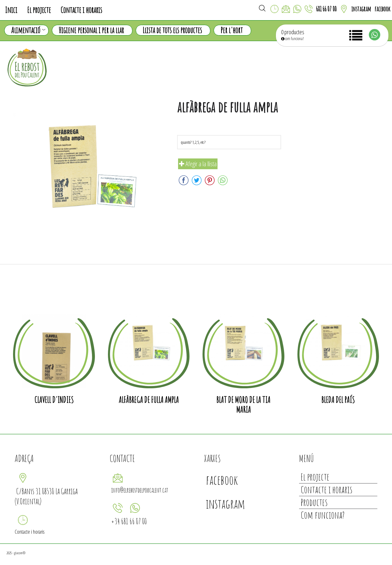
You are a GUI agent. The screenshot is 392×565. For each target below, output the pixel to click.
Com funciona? (323, 515)
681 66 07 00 (326, 9)
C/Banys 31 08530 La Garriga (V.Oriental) (46, 496)
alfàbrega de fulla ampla (149, 400)
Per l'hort (232, 30)
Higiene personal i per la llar (91, 30)
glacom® (20, 553)
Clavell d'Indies (54, 400)
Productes (314, 502)
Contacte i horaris (81, 10)
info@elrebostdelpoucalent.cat (140, 490)
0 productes (293, 32)
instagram (361, 9)
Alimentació (28, 30)
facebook (382, 9)
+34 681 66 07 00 (129, 521)
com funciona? (292, 39)
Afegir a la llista (198, 164)
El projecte (39, 10)
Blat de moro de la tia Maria (243, 405)
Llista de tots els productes (172, 30)
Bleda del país (338, 400)
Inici (11, 10)
